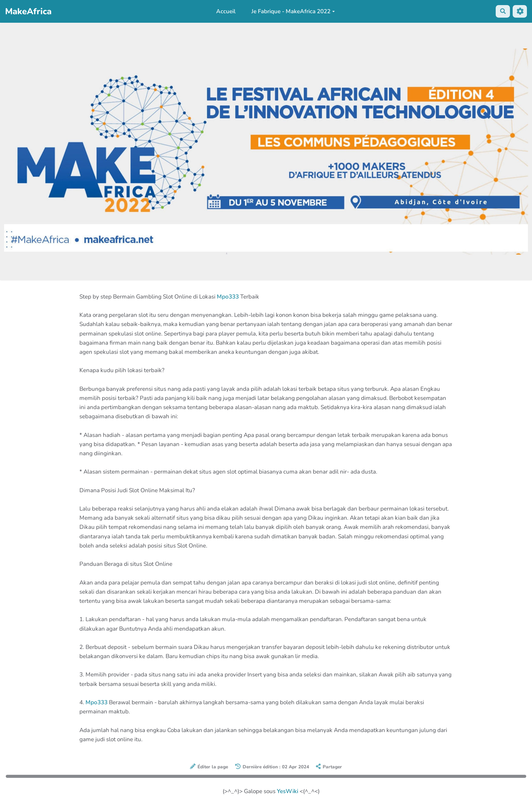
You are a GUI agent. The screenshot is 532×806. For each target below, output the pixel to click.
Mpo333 (228, 297)
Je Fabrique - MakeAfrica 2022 (293, 11)
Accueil (225, 11)
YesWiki (288, 791)
